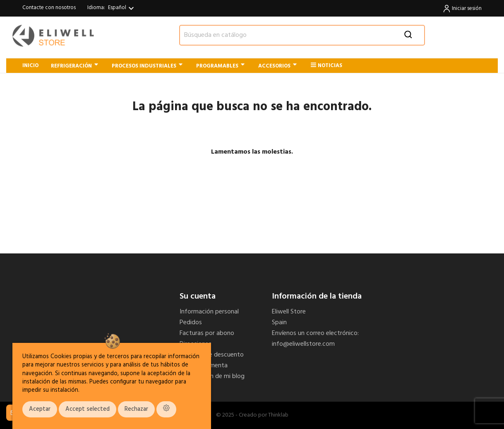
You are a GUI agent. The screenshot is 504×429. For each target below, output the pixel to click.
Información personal (209, 312)
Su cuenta (198, 296)
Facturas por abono (207, 333)
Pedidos (191, 323)
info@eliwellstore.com (303, 344)
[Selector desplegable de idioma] (122, 8)
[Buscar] (302, 35)
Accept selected (88, 409)
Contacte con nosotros (49, 8)
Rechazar (136, 409)
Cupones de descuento (212, 355)
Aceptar (40, 409)
